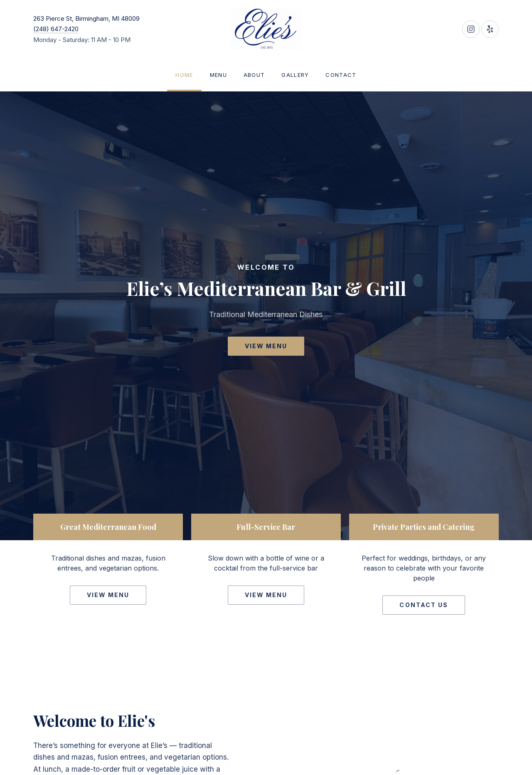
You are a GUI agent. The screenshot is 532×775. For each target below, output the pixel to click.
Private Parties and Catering (424, 527)
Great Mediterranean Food (108, 527)
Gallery (295, 75)
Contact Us (424, 605)
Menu (218, 75)
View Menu (266, 346)
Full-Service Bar (266, 527)
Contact (341, 75)
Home (184, 75)
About (254, 75)
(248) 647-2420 (56, 29)
